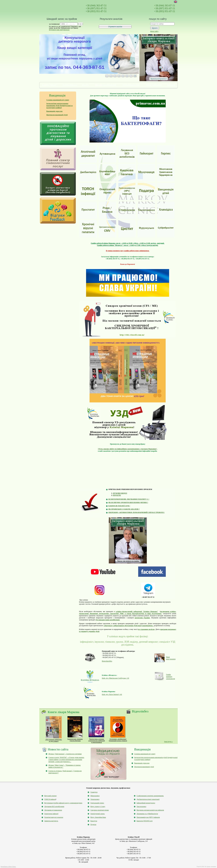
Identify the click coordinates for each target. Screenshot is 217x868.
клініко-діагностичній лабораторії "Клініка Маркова (136, 612)
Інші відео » (168, 742)
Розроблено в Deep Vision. (8, 867)
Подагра (93, 824)
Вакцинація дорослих (142, 763)
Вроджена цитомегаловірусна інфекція (150, 810)
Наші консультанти (171, 658)
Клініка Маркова (70, 85)
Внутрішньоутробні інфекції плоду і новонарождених (63, 803)
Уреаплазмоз (95, 799)
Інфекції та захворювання (105, 85)
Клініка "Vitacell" (50, 85)
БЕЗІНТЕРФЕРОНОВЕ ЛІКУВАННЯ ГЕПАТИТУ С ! (129, 499)
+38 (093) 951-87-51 (96, 11)
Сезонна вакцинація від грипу (145, 754)
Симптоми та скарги (131, 85)
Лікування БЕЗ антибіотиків (54, 807)
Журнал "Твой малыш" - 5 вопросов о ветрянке (65, 754)
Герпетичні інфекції (51, 814)
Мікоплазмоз (95, 796)
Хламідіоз (94, 792)
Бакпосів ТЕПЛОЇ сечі (145, 821)
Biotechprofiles (107, 661)
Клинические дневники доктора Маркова (75, 740)
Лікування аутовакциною (53, 810)
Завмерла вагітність (51, 821)
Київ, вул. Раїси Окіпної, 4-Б (112, 694)
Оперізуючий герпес (98, 814)
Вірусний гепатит (50, 796)
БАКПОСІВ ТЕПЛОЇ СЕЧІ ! (119, 506)
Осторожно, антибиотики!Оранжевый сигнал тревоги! (118, 740)
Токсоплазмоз (141, 807)
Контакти (171, 85)
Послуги (86, 85)
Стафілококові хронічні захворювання (150, 796)
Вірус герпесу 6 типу (98, 807)
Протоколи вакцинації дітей (144, 767)
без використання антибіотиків (108, 620)
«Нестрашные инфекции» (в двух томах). (54, 740)
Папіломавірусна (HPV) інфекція (148, 817)
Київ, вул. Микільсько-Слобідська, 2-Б (115, 678)
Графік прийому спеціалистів (170, 677)
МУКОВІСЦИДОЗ (120, 493)
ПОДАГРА (117, 495)
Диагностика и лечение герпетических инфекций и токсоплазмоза (96, 741)
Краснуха (94, 821)
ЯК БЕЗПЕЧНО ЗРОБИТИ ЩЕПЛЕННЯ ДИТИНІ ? (128, 502)
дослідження (142, 614)
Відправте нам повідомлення (59, 30)
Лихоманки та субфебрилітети (147, 814)
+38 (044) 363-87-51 (96, 6)
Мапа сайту (154, 31)
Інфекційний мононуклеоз (146, 803)
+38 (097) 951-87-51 (96, 8)
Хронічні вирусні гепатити (54, 817)
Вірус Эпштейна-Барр (98, 817)
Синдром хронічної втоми (100, 810)
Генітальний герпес (97, 803)
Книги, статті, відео (154, 85)
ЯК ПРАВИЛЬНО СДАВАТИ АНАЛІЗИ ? (124, 509)
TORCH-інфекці (50, 799)
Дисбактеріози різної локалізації (148, 799)
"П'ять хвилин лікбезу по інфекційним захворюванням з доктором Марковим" (128, 449)
